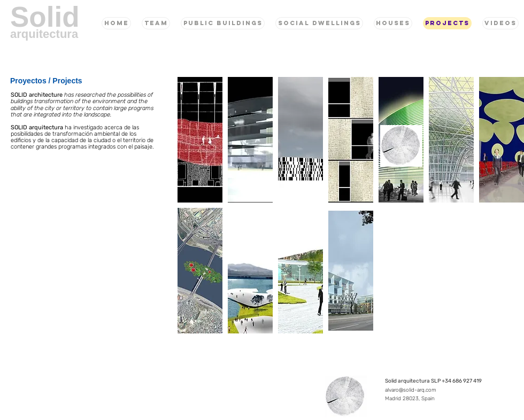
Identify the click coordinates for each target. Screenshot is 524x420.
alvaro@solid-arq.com (411, 390)
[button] (200, 140)
